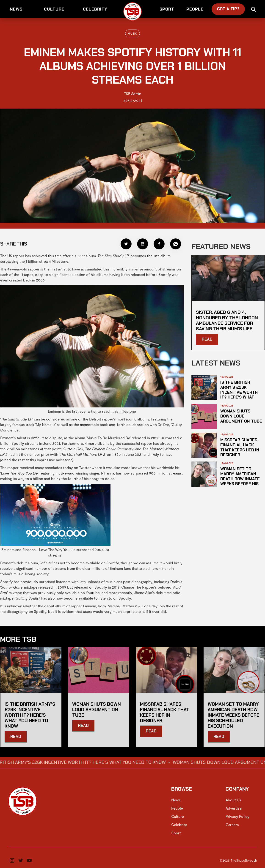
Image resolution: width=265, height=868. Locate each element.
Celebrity (179, 825)
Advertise (234, 808)
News (176, 800)
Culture (178, 816)
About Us (233, 800)
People (177, 808)
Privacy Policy (237, 816)
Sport (176, 833)
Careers (232, 825)
